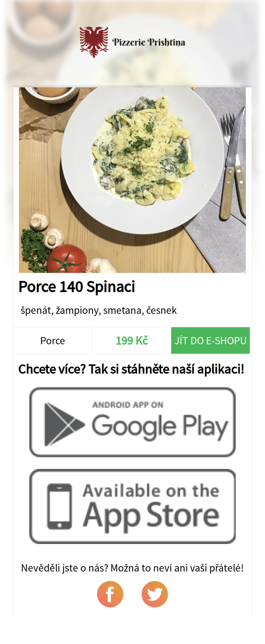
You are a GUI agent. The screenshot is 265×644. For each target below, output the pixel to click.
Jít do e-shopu (211, 340)
